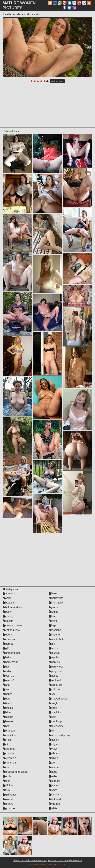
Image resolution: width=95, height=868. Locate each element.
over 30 (8, 676)
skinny (54, 795)
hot (6, 667)
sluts (53, 708)
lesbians (55, 630)
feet (6, 781)
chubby (8, 616)
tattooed (55, 799)
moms (54, 648)
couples (9, 753)
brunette (9, 731)
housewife (56, 598)
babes (8, 694)
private (54, 785)
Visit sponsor (57, 81)
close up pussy (13, 625)
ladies (53, 612)
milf (52, 644)
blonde (8, 717)
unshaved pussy (60, 735)
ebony (8, 635)
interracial (56, 603)
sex (52, 694)
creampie (9, 758)
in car (7, 740)
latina (53, 621)
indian (7, 671)
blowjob (8, 721)
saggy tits (56, 685)
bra (6, 726)
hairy (7, 657)
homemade (11, 662)
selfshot (55, 689)
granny (8, 804)
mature (54, 767)
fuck (6, 790)
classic (8, 621)
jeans (53, 607)
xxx (52, 763)
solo (52, 717)
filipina (8, 785)
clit (6, 744)
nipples (54, 657)
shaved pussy (58, 699)
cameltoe (9, 735)
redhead (55, 680)
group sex (10, 808)
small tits (55, 712)
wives (53, 758)
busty (7, 612)
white (53, 808)
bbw (6, 699)
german (8, 644)
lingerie (54, 635)
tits (52, 731)
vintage (54, 804)
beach (8, 703)
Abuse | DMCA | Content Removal (30, 860)
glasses (8, 799)
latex (53, 616)
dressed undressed (15, 772)
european (9, 639)
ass (6, 689)
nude (53, 772)
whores (54, 753)
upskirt (54, 740)
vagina (54, 744)
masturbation (58, 639)
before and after (13, 607)
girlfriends (10, 795)
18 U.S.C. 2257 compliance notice (65, 860)
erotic (7, 776)
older (53, 776)
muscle (54, 653)
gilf (6, 648)
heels (53, 593)
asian (7, 598)
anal (6, 685)
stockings (56, 721)
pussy (53, 676)
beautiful (9, 603)
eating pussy (11, 630)
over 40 (8, 680)
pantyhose (56, 667)
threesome (56, 726)
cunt (6, 767)
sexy (53, 790)
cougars (9, 749)
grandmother (11, 653)
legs (52, 625)
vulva (53, 749)
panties (54, 662)
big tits (8, 708)
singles (54, 703)
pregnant (55, 671)
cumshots (10, 763)
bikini (7, 712)
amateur (9, 593)
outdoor (55, 781)
